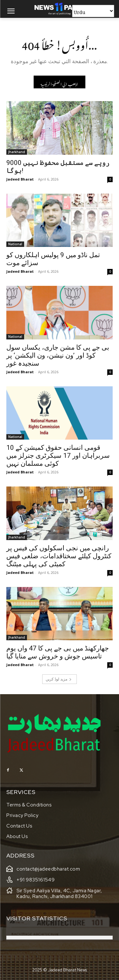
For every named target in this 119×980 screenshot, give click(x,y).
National (15, 244)
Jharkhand (17, 152)
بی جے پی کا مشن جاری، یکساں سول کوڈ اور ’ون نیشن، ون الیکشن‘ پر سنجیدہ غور (58, 355)
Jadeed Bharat (20, 179)
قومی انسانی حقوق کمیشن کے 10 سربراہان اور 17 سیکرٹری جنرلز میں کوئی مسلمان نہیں (58, 456)
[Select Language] (93, 11)
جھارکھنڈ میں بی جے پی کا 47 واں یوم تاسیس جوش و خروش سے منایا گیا (58, 652)
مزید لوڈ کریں (59, 679)
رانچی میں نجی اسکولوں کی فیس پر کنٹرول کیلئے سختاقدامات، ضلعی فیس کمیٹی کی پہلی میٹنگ (59, 556)
